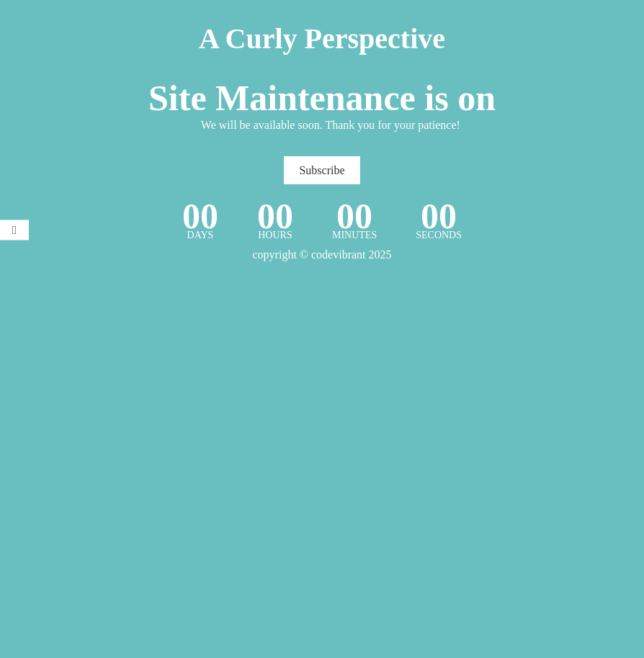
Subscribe (322, 170)
